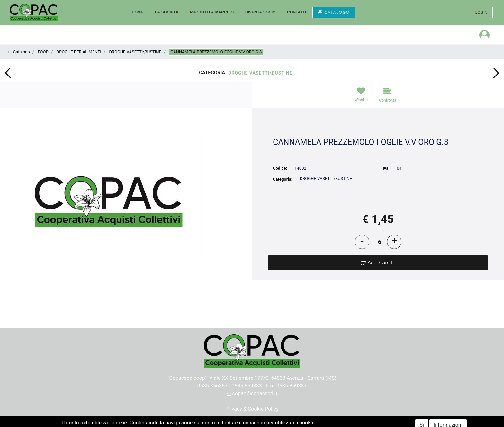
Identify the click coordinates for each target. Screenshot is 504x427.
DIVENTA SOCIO (260, 12)
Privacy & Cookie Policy (252, 409)
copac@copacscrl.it (252, 393)
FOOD (43, 52)
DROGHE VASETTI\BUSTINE (135, 52)
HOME (138, 12)
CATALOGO (334, 12)
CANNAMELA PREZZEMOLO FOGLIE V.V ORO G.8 (216, 52)
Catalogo (22, 52)
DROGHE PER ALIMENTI (79, 52)
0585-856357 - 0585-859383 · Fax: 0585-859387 (252, 386)
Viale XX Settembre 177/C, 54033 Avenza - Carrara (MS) (273, 378)
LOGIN (481, 13)
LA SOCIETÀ (167, 12)
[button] (8, 73)
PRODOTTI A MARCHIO (212, 12)
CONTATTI (297, 12)
